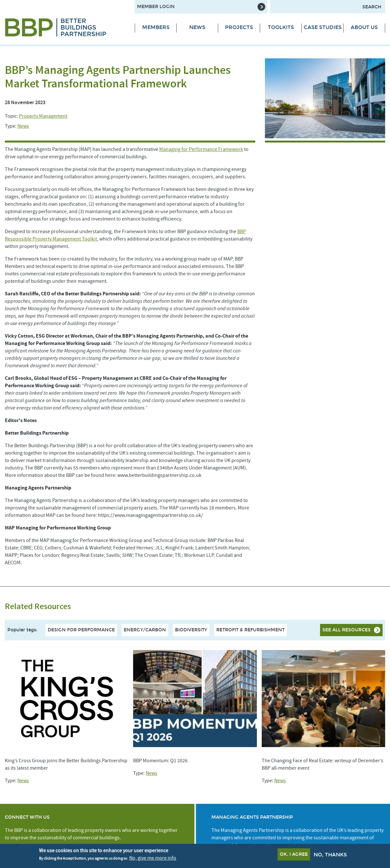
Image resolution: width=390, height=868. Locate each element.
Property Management (43, 116)
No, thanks (330, 855)
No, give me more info (153, 858)
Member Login (156, 7)
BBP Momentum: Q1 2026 (160, 761)
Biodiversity (191, 630)
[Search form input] (328, 7)
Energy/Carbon (145, 630)
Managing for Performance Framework (201, 149)
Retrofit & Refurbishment (250, 630)
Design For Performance (81, 630)
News (197, 27)
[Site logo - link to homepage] (65, 27)
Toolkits (281, 27)
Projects (239, 27)
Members (156, 27)
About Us (364, 27)
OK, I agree (294, 854)
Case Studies (323, 27)
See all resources (346, 630)
